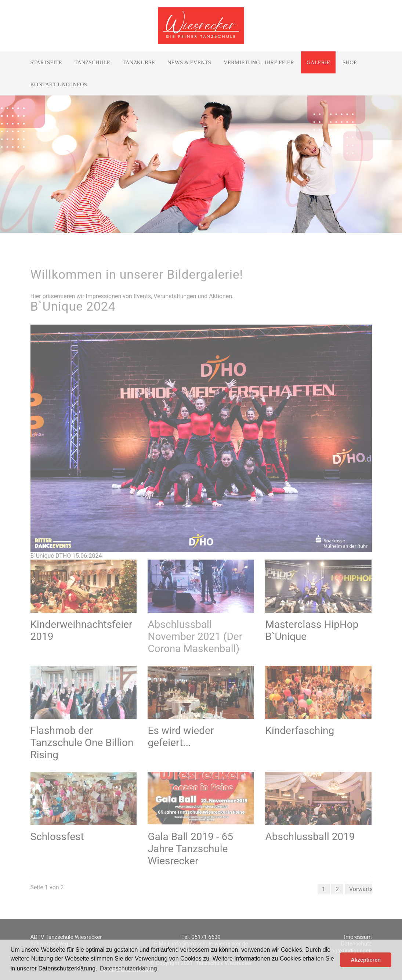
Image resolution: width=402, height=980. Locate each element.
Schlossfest (57, 837)
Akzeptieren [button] (366, 960)
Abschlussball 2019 (310, 837)
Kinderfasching (300, 731)
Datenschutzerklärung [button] (128, 968)
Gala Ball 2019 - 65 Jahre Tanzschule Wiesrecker (190, 849)
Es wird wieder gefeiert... (181, 737)
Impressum (358, 937)
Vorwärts (361, 889)
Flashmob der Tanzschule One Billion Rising (82, 743)
